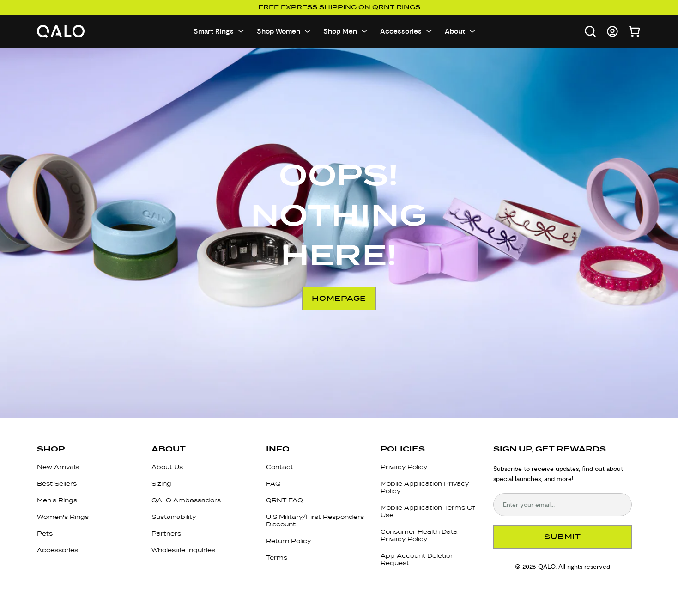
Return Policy (288, 541)
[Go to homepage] (61, 32)
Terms (277, 558)
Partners (166, 534)
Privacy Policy (404, 467)
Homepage (339, 298)
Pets (45, 534)
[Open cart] (635, 31)
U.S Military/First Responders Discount (315, 521)
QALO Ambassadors (186, 500)
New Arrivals (58, 467)
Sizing (161, 484)
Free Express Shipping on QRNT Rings (339, 7)
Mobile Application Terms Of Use (428, 511)
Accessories (58, 550)
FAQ (273, 484)
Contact (280, 467)
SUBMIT (563, 537)
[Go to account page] (612, 31)
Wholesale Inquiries (183, 550)
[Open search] (590, 31)
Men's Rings (57, 500)
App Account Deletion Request (418, 559)
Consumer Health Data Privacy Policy (419, 535)
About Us (167, 467)
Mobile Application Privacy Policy (425, 487)
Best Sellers (57, 484)
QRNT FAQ (285, 500)
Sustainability (174, 517)
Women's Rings (63, 517)
